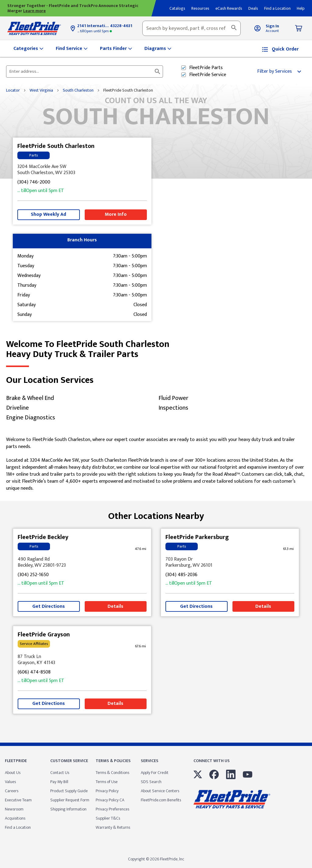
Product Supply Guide (69, 791)
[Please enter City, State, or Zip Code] (81, 72)
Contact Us (60, 773)
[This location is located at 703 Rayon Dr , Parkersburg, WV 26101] (230, 562)
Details (115, 606)
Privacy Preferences (112, 809)
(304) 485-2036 (181, 575)
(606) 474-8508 (34, 672)
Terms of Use (107, 782)
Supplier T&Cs (108, 818)
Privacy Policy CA (110, 800)
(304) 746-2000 (34, 182)
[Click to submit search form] (158, 72)
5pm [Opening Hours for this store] (95, 31)
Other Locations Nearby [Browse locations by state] (156, 514)
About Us (13, 773)
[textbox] (191, 28)
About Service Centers (160, 791)
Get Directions (49, 606)
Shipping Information (68, 809)
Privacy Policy (107, 791)
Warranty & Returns (113, 827)
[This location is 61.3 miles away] (288, 549)
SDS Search (151, 782)
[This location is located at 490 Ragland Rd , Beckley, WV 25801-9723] (82, 562)
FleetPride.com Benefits (161, 800)
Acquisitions (15, 818)
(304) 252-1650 (33, 575)
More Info (116, 214)
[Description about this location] (156, 464)
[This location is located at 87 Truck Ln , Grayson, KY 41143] (82, 660)
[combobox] (191, 28)
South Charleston (78, 90)
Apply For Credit (155, 773)
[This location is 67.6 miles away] (140, 646)
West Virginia (41, 90)
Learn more (34, 11)
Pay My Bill (59, 782)
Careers (12, 791)
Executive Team (18, 800)
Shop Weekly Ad (48, 214)
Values (10, 782)
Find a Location (18, 827)
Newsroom (14, 809)
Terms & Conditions (112, 773)
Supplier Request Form (70, 800)
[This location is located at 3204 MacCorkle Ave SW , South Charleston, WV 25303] (82, 170)
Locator (13, 90)
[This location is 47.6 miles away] (140, 549)
